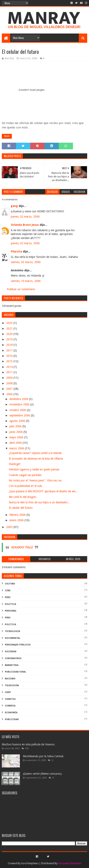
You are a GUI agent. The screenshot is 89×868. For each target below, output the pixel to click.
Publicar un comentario (21, 289)
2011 (10, 372)
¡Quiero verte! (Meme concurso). (43, 774)
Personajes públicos (18, 645)
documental (13, 638)
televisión (12, 685)
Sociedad (11, 652)
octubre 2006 (18, 410)
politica (10, 624)
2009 (10, 378)
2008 (10, 383)
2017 (10, 350)
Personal (11, 611)
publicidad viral (15, 672)
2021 (10, 329)
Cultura (10, 584)
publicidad (12, 719)
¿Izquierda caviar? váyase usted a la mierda (35, 453)
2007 (10, 389)
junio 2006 (16, 432)
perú (8, 597)
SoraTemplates (30, 863)
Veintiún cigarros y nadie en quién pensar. (34, 469)
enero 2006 (17, 520)
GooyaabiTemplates (70, 863)
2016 (10, 356)
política (10, 604)
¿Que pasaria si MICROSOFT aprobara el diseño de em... (43, 491)
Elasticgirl (15, 464)
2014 (10, 367)
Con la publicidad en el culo (26, 486)
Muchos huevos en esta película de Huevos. (28, 744)
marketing (12, 665)
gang (14, 206)
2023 (10, 323)
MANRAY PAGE (22, 547)
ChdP (8, 692)
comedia (10, 706)
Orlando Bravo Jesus (25, 225)
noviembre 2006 (20, 404)
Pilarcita (16, 251)
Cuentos (10, 699)
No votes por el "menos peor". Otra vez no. (36, 480)
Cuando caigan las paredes (25, 475)
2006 (10, 394)
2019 (10, 339)
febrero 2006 (18, 515)
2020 (10, 334)
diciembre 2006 (19, 399)
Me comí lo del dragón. (23, 497)
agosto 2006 (18, 421)
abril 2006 (16, 443)
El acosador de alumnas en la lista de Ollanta (36, 459)
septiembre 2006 (20, 415)
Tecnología (12, 631)
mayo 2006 (17, 437)
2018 (10, 345)
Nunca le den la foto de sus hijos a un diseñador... (39, 502)
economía (11, 713)
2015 (10, 361)
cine (8, 591)
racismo (10, 679)
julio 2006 (16, 426)
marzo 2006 (17, 448)
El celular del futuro (21, 508)
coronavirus (13, 658)
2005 (10, 527)
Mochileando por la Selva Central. (43, 756)
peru (8, 618)
